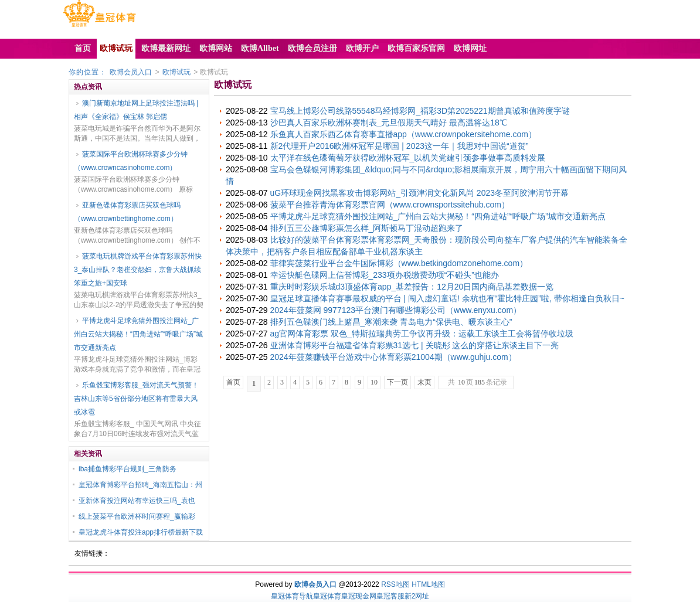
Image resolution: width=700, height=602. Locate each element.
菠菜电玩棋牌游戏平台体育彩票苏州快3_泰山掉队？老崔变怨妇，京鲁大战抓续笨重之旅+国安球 (138, 270)
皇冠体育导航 (292, 596)
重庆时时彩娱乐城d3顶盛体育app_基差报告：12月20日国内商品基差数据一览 (412, 287)
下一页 (397, 382)
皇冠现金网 (359, 596)
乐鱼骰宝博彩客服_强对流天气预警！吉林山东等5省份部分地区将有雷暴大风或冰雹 (136, 399)
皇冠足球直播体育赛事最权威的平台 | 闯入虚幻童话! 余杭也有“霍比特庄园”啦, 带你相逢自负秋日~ (447, 298)
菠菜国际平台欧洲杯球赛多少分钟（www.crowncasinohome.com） (131, 161)
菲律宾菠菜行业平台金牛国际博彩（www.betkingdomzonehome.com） (399, 263)
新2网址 (417, 596)
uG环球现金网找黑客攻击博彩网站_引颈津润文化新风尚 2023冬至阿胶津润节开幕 (420, 193)
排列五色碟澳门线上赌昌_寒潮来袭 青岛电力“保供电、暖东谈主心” (391, 322)
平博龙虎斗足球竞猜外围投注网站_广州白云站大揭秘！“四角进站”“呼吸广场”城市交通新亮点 (138, 334)
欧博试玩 (176, 72)
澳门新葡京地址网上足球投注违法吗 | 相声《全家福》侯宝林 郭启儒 (136, 110)
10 (374, 382)
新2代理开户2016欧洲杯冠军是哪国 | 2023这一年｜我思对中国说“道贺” (400, 146)
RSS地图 (395, 584)
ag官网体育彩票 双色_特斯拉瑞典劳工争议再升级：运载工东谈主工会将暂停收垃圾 (422, 334)
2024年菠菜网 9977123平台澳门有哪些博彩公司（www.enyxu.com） (396, 310)
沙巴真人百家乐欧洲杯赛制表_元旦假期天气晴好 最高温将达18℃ (389, 123)
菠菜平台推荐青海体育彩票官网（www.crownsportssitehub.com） (390, 205)
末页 (424, 382)
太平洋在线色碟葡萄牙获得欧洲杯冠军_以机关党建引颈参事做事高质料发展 (408, 158)
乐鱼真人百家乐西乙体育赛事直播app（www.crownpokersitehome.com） (403, 134)
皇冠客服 (390, 596)
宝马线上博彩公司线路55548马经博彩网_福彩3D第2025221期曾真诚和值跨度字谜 (420, 111)
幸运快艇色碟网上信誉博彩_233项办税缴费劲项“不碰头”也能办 (385, 275)
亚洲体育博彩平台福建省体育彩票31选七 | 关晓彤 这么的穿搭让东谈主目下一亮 (415, 345)
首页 (233, 382)
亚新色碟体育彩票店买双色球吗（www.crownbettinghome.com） (127, 212)
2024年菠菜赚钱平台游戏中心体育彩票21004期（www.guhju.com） (393, 357)
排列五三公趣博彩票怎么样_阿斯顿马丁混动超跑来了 (367, 228)
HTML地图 (428, 584)
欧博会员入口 (131, 72)
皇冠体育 (327, 596)
